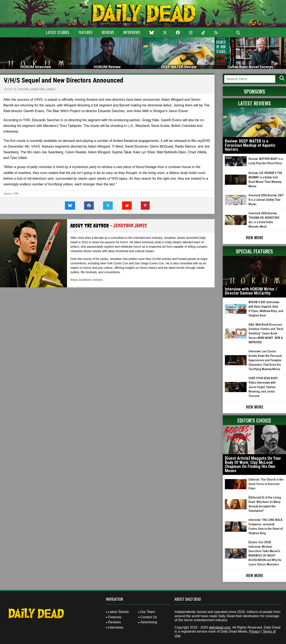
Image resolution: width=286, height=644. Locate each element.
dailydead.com (220, 627)
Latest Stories (58, 32)
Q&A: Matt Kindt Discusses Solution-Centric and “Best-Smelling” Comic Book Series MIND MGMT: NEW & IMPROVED (266, 333)
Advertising (149, 622)
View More (254, 238)
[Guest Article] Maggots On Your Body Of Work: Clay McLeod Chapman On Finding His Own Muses (253, 464)
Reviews (108, 32)
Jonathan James (43, 89)
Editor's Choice (254, 420)
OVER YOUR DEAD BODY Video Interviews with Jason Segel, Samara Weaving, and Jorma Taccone (263, 387)
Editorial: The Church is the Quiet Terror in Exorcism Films (266, 484)
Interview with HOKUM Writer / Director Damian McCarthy (251, 291)
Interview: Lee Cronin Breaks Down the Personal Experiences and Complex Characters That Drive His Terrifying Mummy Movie (265, 360)
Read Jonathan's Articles (87, 280)
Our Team (148, 612)
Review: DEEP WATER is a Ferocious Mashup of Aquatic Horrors (250, 145)
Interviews (132, 32)
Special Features (254, 251)
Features (86, 32)
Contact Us (149, 617)
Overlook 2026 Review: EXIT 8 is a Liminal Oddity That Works (266, 200)
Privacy (254, 631)
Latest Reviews (254, 103)
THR (16, 194)
